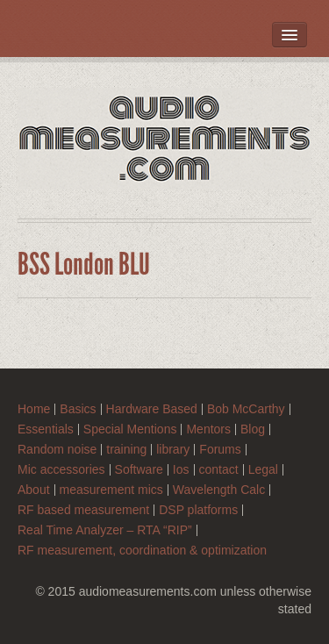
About (34, 490)
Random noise (57, 450)
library (173, 450)
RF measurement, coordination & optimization (142, 551)
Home (34, 409)
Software (139, 470)
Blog (253, 429)
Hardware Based (152, 409)
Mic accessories (61, 470)
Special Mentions (130, 429)
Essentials (46, 429)
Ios (181, 470)
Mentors (208, 429)
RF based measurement (83, 510)
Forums (220, 450)
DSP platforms (198, 510)
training (126, 450)
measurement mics (111, 490)
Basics (78, 409)
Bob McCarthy (246, 409)
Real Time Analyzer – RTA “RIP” (105, 530)
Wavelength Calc (219, 490)
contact (219, 470)
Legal (263, 470)
